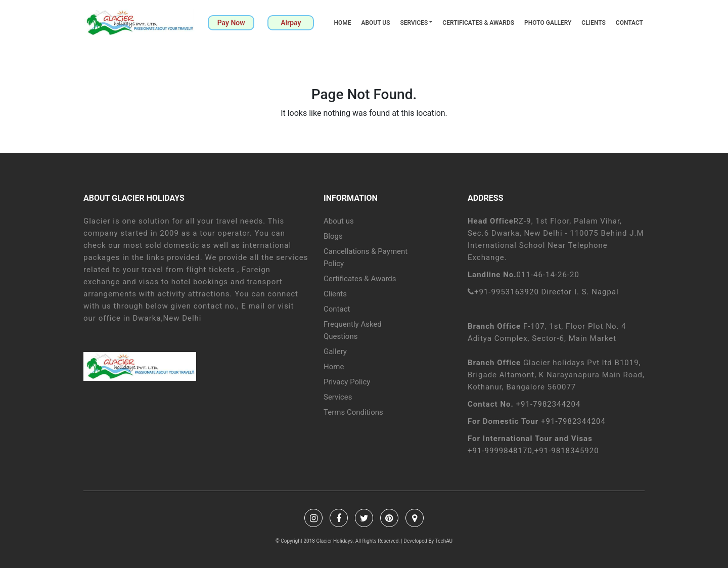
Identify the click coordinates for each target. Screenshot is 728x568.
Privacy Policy (347, 382)
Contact (629, 23)
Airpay (291, 23)
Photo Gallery (548, 23)
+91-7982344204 (549, 404)
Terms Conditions (353, 412)
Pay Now (231, 23)
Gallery (335, 352)
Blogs (333, 236)
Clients (593, 23)
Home (342, 23)
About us (375, 23)
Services (414, 23)
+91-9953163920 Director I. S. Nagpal (547, 292)
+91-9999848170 (500, 451)
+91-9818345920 (567, 451)
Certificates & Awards (478, 23)
